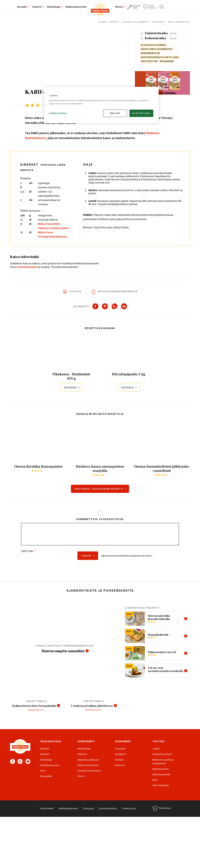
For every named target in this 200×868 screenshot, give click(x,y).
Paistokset (158, 22)
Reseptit (22, 7)
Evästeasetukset (108, 813)
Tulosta (75, 291)
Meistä (119, 7)
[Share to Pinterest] (105, 306)
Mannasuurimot (161, 774)
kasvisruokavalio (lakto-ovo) (160, 57)
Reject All (115, 113)
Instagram (20, 766)
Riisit (155, 785)
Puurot (81, 781)
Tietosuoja (88, 813)
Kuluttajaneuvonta (76, 7)
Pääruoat (82, 759)
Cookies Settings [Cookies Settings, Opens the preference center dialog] (58, 113)
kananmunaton (150, 53)
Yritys (43, 776)
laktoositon (149, 61)
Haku (162, 7)
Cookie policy (129, 813)
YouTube (28, 766)
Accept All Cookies (141, 113)
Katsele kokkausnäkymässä (118, 291)
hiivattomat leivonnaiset (157, 49)
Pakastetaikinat (161, 790)
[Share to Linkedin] (124, 306)
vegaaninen (167, 61)
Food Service (152, 7)
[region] (101, 105)
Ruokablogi (54, 7)
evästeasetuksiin (27, 267)
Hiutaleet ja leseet (162, 759)
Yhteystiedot (47, 813)
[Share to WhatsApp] (114, 306)
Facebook (13, 766)
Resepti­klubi (137, 7)
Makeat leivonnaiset (88, 770)
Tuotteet (37, 7)
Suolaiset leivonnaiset (89, 776)
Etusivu (102, 22)
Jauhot (156, 753)
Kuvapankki (46, 781)
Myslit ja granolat (161, 779)
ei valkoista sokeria (154, 45)
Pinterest (120, 770)
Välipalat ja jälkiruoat (136, 22)
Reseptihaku (84, 753)
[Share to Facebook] (95, 306)
